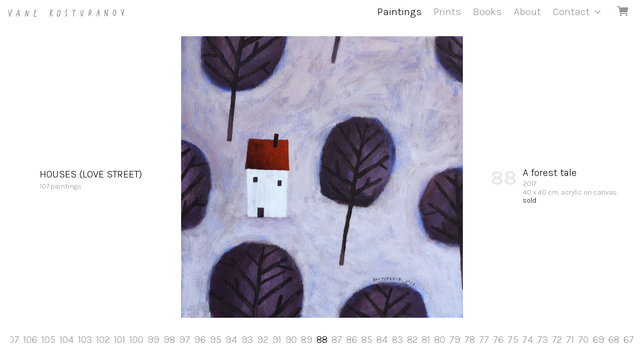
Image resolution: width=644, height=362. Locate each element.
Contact (571, 12)
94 (231, 340)
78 (470, 340)
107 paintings (91, 179)
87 (337, 340)
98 (169, 340)
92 (263, 340)
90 (291, 340)
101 (119, 340)
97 (185, 340)
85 (367, 340)
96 (200, 340)
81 (426, 340)
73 (543, 340)
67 (629, 340)
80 (440, 340)
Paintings (399, 12)
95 (216, 340)
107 (12, 340)
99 (153, 340)
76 (498, 340)
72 (557, 340)
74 (528, 340)
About (527, 12)
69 (598, 340)
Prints (447, 12)
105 (48, 340)
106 (30, 340)
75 (513, 340)
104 (67, 340)
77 (484, 340)
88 (322, 340)
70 (583, 340)
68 (614, 340)
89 (307, 340)
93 (247, 340)
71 (570, 340)
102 (103, 340)
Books (487, 12)
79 (455, 340)
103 (85, 340)
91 (277, 340)
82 (412, 340)
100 (136, 340)
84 (382, 340)
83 (397, 340)
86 (352, 340)
